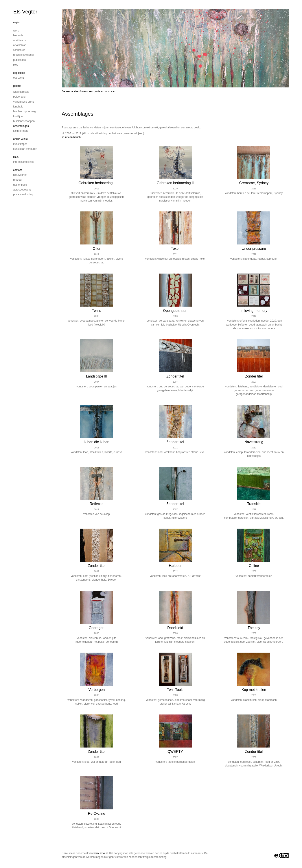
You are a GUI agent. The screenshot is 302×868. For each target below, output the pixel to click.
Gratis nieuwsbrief (23, 55)
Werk (16, 31)
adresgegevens (22, 190)
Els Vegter (25, 12)
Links (16, 157)
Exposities (19, 73)
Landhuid (18, 107)
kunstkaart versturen (25, 149)
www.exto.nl (101, 853)
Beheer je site (70, 91)
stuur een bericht (71, 137)
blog (16, 65)
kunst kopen (20, 144)
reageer (18, 180)
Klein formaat (21, 131)
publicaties (19, 60)
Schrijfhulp (19, 50)
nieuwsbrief (20, 175)
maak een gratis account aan (98, 91)
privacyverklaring (23, 194)
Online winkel (21, 139)
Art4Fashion (20, 45)
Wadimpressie (21, 92)
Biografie (18, 35)
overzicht (18, 78)
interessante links (23, 162)
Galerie (17, 86)
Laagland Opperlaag (24, 111)
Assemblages (21, 126)
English (17, 23)
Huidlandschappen (24, 121)
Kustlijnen (19, 116)
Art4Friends (19, 40)
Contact (17, 170)
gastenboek (20, 185)
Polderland (19, 97)
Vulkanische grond (24, 102)
